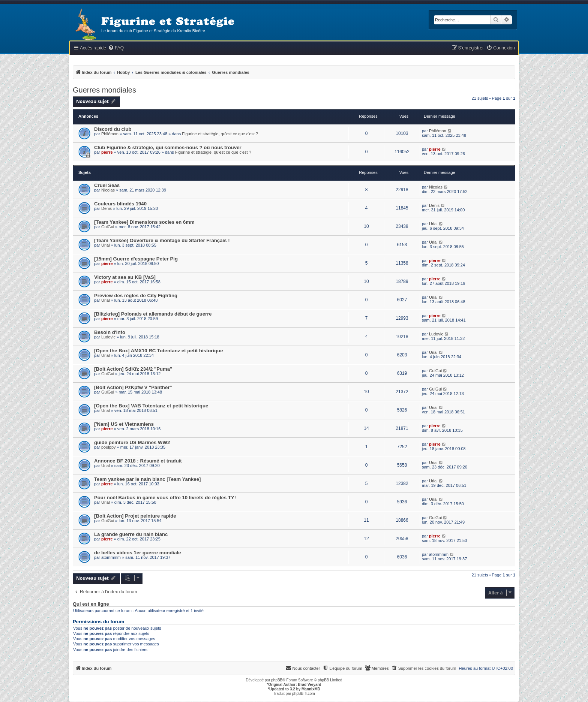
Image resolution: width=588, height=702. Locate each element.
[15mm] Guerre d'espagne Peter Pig (136, 259)
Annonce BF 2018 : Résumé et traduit (138, 461)
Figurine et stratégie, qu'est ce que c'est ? (220, 134)
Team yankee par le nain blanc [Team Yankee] (147, 479)
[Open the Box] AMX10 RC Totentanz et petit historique (159, 351)
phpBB (277, 680)
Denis (106, 208)
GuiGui (108, 227)
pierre (107, 152)
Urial (433, 224)
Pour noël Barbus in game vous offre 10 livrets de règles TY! (165, 498)
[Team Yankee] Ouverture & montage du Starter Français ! (162, 240)
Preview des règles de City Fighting (136, 296)
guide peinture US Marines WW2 (132, 442)
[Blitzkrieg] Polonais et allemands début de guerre (153, 314)
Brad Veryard (309, 685)
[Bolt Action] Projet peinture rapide (135, 516)
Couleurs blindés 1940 (120, 204)
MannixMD (311, 689)
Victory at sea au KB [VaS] (125, 277)
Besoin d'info (110, 332)
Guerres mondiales (104, 90)
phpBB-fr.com (304, 694)
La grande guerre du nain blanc (131, 534)
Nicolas (108, 190)
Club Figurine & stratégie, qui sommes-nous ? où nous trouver (168, 147)
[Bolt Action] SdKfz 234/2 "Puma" (133, 369)
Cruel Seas (107, 185)
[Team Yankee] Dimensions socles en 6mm (144, 222)
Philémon (110, 134)
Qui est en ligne (91, 604)
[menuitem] (116, 48)
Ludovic (108, 337)
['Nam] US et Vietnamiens (124, 424)
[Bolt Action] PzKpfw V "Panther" (133, 387)
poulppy (109, 447)
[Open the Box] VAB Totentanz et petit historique (151, 406)
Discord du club (113, 129)
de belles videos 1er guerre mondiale (138, 553)
